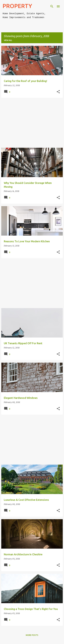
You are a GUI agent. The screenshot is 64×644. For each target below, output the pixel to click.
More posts (32, 635)
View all (8, 40)
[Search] (52, 6)
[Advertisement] (32, 123)
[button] (58, 92)
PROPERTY (17, 6)
